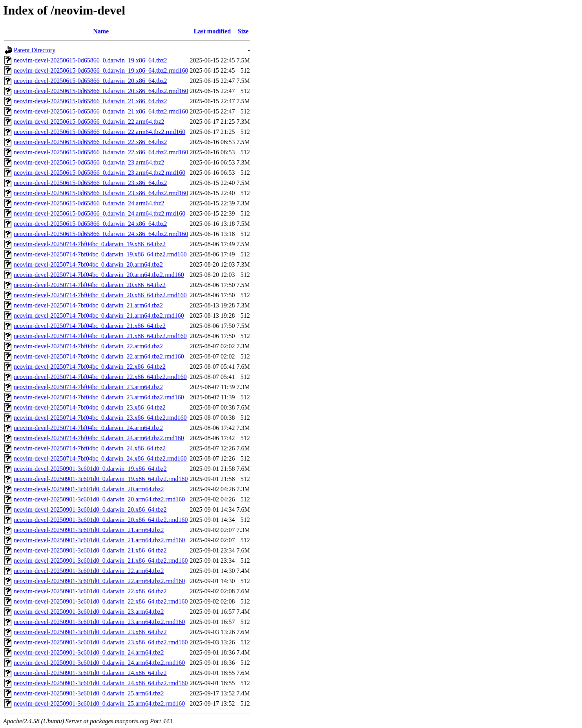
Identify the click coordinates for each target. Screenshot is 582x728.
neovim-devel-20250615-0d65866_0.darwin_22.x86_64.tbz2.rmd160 (101, 152)
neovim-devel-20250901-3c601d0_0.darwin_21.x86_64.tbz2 (90, 550)
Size (243, 31)
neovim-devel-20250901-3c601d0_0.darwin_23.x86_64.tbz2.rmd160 (101, 642)
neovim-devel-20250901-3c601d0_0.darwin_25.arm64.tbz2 (89, 693)
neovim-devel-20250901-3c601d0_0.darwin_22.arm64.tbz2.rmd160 (99, 581)
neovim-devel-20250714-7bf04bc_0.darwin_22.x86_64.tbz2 (90, 367)
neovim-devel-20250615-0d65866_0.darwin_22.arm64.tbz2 (89, 122)
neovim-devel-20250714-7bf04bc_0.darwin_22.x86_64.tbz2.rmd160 (100, 377)
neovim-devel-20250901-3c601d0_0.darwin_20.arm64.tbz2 (89, 489)
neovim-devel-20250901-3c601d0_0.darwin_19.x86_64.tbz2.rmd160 (101, 479)
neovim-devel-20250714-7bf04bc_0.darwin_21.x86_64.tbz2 (90, 326)
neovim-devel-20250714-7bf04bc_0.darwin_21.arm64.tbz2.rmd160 (99, 316)
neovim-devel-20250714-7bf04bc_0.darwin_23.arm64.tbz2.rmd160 (99, 397)
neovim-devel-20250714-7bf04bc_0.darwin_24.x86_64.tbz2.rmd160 (100, 458)
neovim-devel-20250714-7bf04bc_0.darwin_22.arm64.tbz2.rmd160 (99, 356)
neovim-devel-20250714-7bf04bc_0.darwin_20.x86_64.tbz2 (90, 285)
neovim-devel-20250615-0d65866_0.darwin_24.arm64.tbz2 (89, 203)
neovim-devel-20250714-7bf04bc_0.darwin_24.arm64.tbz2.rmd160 (99, 438)
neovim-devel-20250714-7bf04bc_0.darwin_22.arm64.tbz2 (88, 346)
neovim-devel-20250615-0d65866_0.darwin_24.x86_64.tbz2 (90, 224)
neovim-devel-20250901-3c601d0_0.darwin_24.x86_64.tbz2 (90, 673)
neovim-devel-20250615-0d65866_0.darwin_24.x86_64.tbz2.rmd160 (101, 234)
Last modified (213, 31)
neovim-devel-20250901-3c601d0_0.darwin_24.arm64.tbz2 (89, 652)
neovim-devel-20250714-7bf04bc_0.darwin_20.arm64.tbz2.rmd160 (99, 275)
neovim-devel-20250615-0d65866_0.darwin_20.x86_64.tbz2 (90, 81)
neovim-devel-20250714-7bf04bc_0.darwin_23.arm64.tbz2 (88, 387)
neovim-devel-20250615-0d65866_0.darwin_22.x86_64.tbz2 (90, 142)
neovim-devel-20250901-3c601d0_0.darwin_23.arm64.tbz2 (89, 612)
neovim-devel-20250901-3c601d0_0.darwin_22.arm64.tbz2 (89, 571)
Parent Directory (35, 50)
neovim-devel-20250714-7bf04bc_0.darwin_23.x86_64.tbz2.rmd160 (100, 418)
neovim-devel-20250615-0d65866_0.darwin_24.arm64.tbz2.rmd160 (99, 213)
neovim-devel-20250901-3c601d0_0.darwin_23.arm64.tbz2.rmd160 (99, 622)
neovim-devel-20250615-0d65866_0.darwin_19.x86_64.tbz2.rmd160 (101, 70)
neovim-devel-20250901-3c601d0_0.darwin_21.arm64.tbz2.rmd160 (99, 540)
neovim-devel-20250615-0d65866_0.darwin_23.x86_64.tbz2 (90, 183)
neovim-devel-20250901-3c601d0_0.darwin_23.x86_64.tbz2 (90, 632)
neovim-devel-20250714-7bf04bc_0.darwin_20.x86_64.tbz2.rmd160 (100, 295)
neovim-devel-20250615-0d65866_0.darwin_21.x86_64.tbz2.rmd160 (101, 111)
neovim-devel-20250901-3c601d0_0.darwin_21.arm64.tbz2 (89, 530)
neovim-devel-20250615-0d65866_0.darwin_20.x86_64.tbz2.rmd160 (101, 91)
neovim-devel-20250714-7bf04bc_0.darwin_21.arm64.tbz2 (88, 305)
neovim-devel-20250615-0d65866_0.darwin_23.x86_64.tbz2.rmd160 (101, 193)
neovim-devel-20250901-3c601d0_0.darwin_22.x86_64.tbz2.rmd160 (101, 601)
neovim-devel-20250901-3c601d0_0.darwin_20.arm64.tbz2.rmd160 (99, 499)
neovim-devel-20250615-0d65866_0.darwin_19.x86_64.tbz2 (90, 60)
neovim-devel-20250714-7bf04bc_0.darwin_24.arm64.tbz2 (88, 428)
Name (101, 31)
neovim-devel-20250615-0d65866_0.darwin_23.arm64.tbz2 (89, 162)
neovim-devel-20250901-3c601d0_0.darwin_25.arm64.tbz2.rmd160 (99, 703)
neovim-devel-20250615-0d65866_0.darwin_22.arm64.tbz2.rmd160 (99, 132)
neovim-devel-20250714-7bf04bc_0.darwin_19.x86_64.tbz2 (90, 244)
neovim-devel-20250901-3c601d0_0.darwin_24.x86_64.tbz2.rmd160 (101, 683)
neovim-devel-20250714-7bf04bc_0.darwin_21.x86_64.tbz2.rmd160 (100, 336)
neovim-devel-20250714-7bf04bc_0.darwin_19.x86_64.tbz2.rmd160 (100, 254)
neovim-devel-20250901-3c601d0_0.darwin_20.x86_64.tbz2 (90, 509)
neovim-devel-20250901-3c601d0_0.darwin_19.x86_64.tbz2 (90, 469)
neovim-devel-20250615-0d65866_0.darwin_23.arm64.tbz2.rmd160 (99, 173)
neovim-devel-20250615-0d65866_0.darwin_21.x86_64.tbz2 (90, 101)
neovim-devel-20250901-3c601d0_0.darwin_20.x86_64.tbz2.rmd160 (101, 520)
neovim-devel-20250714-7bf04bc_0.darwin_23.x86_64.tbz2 (90, 407)
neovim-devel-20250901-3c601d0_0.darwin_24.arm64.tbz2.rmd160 (99, 663)
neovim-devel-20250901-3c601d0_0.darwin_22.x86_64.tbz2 (90, 591)
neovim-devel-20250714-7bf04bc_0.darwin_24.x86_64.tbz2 (90, 448)
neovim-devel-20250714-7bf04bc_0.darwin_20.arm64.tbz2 (88, 264)
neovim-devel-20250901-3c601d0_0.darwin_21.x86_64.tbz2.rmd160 (101, 561)
